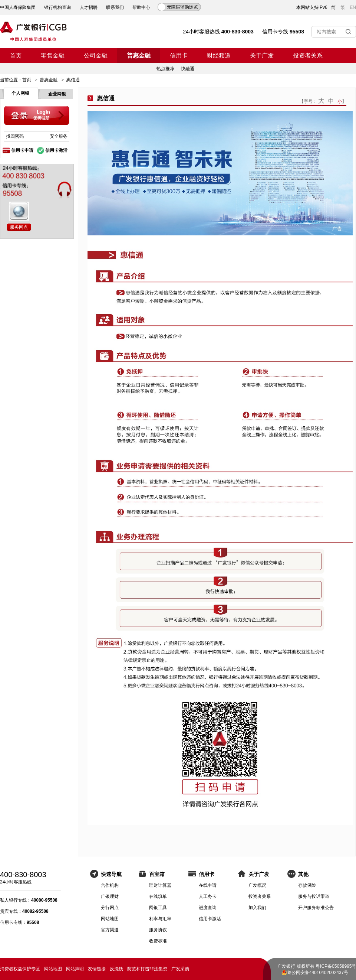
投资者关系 (308, 56)
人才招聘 (89, 7)
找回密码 (15, 136)
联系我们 (115, 7)
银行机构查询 (57, 7)
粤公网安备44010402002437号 (318, 973)
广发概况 (257, 885)
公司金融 (96, 56)
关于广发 (262, 56)
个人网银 (20, 93)
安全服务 (59, 136)
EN (353, 7)
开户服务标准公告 (316, 908)
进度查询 (208, 908)
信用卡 (179, 56)
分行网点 (110, 908)
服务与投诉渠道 (314, 896)
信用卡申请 (22, 150)
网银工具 (158, 908)
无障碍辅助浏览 (182, 7)
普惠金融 (139, 56)
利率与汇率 (160, 919)
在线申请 (208, 885)
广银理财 (110, 896)
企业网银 (57, 94)
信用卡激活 (56, 150)
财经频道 (219, 56)
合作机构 (110, 885)
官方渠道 (110, 930)
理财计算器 (160, 885)
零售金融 (53, 56)
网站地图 (110, 919)
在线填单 (158, 896)
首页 (16, 56)
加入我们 (257, 908)
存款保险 (307, 885)
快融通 (188, 69)
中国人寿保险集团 (18, 7)
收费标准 (158, 941)
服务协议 (158, 930)
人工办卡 (208, 896)
